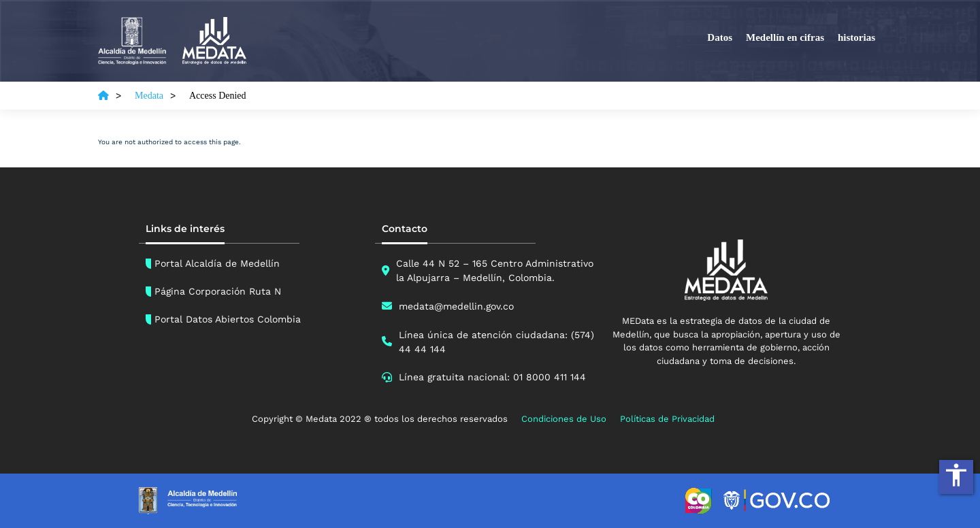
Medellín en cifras (785, 37)
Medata (149, 96)
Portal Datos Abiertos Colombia (228, 319)
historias (856, 37)
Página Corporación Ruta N (218, 291)
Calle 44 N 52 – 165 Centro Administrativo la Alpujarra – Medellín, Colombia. (495, 270)
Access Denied (218, 96)
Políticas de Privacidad (667, 419)
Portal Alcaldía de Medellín (217, 263)
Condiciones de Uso (564, 419)
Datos (720, 37)
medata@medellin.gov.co (456, 306)
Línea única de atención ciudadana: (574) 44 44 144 (496, 342)
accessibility (956, 475)
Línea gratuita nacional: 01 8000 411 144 (492, 377)
